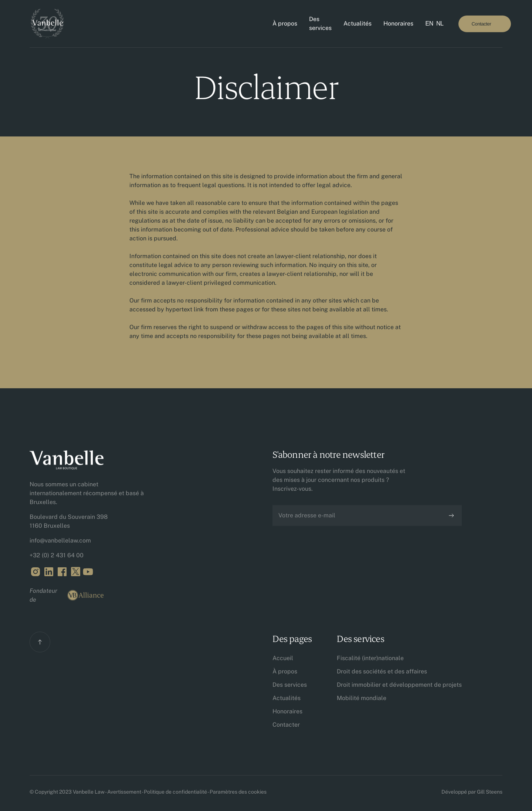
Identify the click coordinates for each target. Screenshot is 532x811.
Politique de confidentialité (175, 792)
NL (440, 23)
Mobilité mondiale (362, 698)
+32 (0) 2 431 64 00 (57, 555)
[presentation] (329, 549)
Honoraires (398, 23)
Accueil (283, 658)
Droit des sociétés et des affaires (382, 671)
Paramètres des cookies (238, 792)
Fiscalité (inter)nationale (370, 658)
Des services (320, 23)
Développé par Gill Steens (472, 792)
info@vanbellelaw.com (60, 540)
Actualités (358, 23)
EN (429, 23)
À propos (285, 23)
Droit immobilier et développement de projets (399, 685)
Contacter (286, 725)
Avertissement (124, 792)
